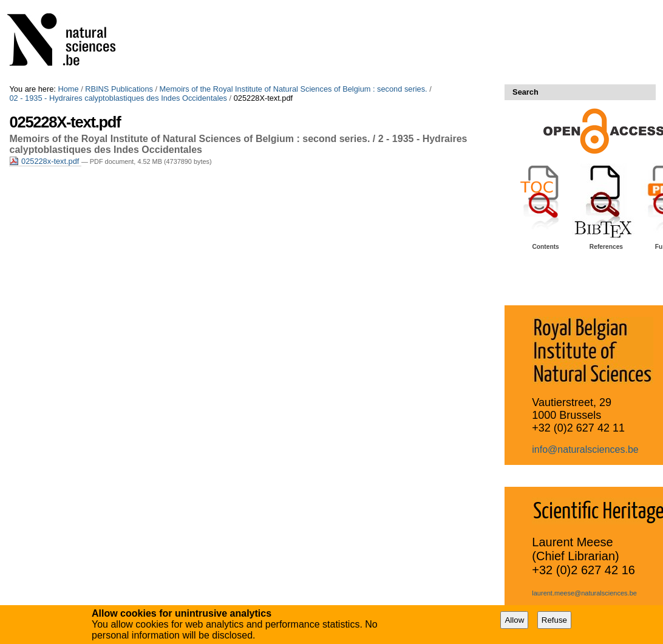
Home (68, 89)
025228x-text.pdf (45, 161)
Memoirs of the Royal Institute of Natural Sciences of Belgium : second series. (294, 89)
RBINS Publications (119, 89)
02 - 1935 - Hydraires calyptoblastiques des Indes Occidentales (118, 98)
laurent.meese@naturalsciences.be (584, 593)
